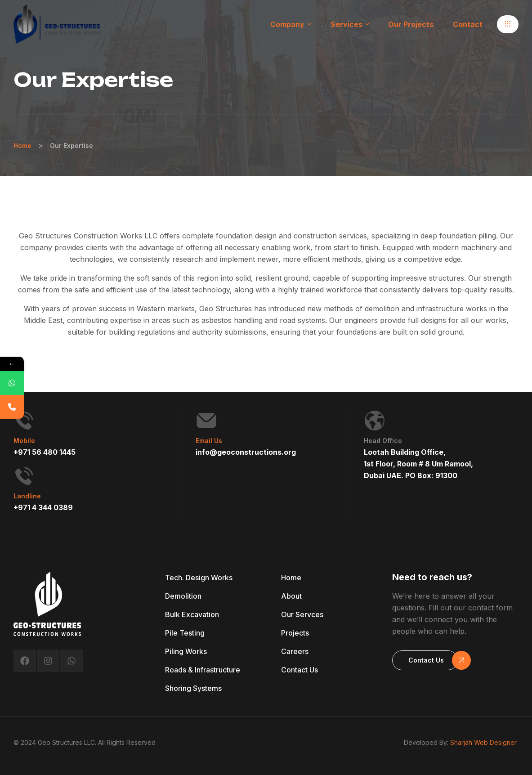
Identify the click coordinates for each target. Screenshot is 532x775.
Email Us (209, 441)
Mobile (24, 441)
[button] (508, 24)
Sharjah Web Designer (483, 742)
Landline (27, 496)
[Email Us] (206, 421)
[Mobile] (24, 421)
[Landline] (24, 476)
